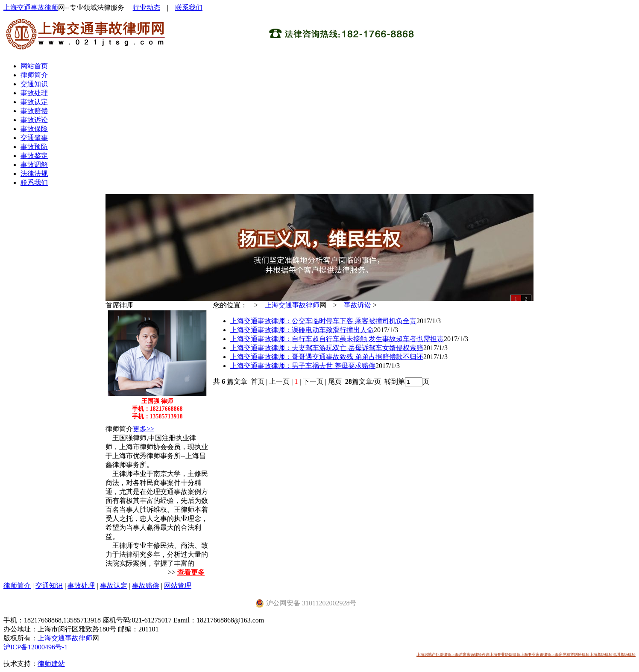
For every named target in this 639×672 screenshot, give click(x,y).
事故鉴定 (34, 156)
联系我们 (189, 7)
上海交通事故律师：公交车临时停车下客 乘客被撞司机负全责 (323, 321)
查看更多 (191, 572)
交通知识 (34, 84)
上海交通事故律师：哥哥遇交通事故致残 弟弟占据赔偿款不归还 (327, 357)
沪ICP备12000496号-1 (35, 647)
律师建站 (51, 664)
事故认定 (34, 102)
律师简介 (34, 75)
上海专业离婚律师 (536, 654)
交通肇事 (34, 138)
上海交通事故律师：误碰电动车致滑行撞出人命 (302, 330)
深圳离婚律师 (624, 654)
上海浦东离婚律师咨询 (470, 654)
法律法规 (34, 174)
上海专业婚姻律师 (505, 654)
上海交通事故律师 (31, 7)
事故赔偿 (34, 111)
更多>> (144, 429)
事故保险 (34, 129)
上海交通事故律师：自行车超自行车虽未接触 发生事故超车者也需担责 (337, 339)
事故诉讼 (34, 120)
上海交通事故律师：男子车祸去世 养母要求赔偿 (303, 366)
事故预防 (34, 147)
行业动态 (147, 7)
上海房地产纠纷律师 (434, 654)
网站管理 (178, 586)
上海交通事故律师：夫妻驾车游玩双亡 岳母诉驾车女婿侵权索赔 (327, 348)
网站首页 (34, 66)
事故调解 (34, 165)
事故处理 (34, 93)
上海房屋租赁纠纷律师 (570, 654)
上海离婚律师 (601, 654)
